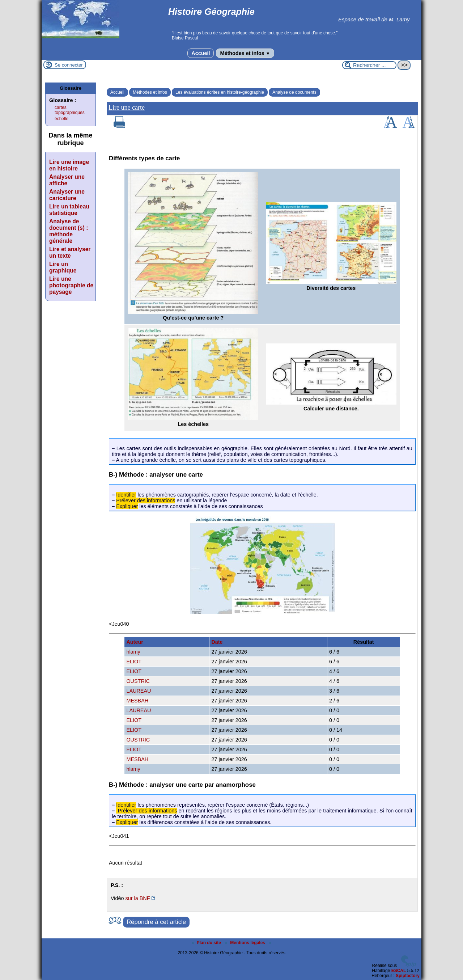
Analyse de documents (294, 92)
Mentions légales (246, 943)
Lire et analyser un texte (70, 252)
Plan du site (207, 943)
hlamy (133, 652)
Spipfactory (408, 976)
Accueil (201, 53)
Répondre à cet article (156, 922)
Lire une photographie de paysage (71, 285)
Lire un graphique (63, 267)
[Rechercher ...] (369, 65)
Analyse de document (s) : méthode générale (69, 231)
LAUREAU (139, 691)
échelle (61, 119)
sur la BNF (138, 898)
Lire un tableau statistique (69, 210)
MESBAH (137, 701)
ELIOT (134, 662)
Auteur (135, 642)
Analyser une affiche (67, 180)
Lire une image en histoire (69, 165)
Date (217, 642)
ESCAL (399, 971)
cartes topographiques (70, 110)
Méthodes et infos (245, 53)
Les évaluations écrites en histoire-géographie (220, 92)
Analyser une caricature (67, 195)
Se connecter (69, 65)
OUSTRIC (138, 681)
